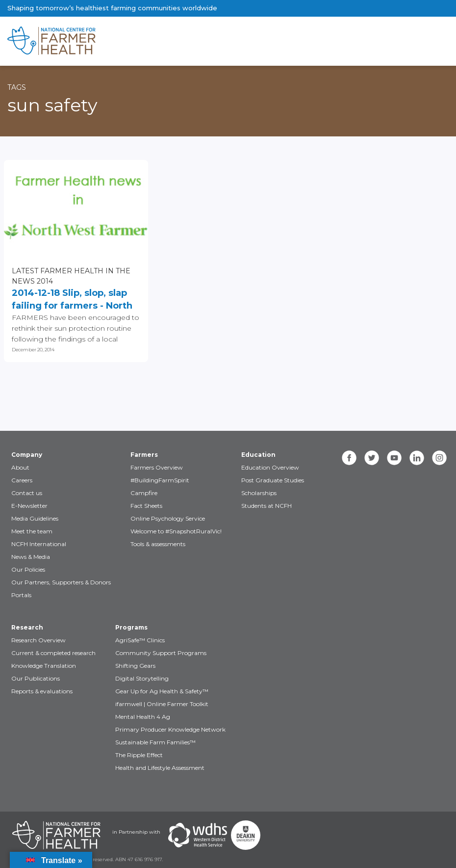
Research (27, 627)
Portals (21, 595)
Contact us (27, 493)
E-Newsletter (29, 506)
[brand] (197, 41)
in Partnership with (136, 832)
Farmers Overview (157, 467)
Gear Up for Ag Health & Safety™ (162, 691)
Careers (22, 480)
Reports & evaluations (42, 691)
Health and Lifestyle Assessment (160, 768)
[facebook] (349, 458)
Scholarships (259, 493)
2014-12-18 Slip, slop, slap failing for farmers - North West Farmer (72, 300)
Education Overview (270, 467)
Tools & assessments (158, 544)
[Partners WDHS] (198, 835)
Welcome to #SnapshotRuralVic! (176, 531)
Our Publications (36, 678)
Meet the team (32, 531)
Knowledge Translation (44, 666)
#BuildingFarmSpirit (160, 480)
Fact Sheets (146, 506)
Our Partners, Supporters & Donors (61, 582)
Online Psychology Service (168, 518)
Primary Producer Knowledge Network (170, 729)
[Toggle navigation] (407, 41)
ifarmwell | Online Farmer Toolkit (162, 704)
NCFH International (39, 544)
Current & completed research (53, 653)
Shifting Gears (135, 666)
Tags (17, 87)
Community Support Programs (161, 653)
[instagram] (439, 458)
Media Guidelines (35, 518)
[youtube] (394, 458)
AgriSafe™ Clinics (140, 640)
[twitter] (372, 458)
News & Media (31, 557)
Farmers (144, 455)
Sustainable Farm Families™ (155, 742)
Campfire (144, 493)
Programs (131, 627)
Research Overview (38, 640)
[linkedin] (417, 458)
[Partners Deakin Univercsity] (246, 835)
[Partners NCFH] (56, 835)
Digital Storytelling (142, 678)
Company (27, 455)
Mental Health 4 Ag (143, 717)
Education (258, 455)
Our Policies (28, 569)
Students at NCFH (266, 506)
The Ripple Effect (139, 755)
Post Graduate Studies (273, 480)
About (20, 467)
